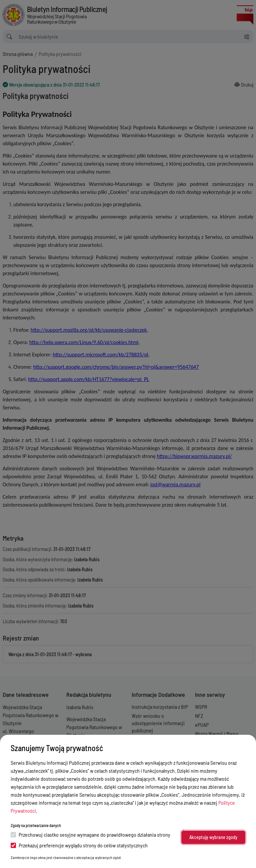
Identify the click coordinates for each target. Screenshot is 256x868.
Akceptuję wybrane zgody (213, 837)
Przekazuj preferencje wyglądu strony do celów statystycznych (79, 845)
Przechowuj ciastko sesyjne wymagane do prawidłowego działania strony (90, 835)
